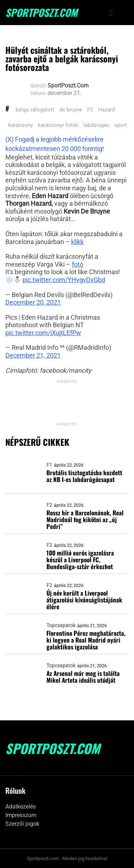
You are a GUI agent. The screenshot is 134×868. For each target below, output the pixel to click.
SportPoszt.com (41, 13)
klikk (77, 242)
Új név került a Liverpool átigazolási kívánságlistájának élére (84, 600)
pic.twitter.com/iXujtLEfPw (43, 333)
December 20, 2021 (33, 302)
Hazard (106, 110)
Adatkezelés (21, 807)
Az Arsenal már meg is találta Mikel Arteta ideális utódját (83, 677)
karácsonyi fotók (58, 125)
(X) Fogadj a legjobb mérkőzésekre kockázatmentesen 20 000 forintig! (55, 144)
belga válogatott (35, 110)
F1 (49, 465)
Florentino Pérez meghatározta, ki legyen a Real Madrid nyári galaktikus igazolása (86, 640)
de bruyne (71, 110)
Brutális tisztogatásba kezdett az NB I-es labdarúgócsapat (84, 476)
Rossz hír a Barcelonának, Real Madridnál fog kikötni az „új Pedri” (85, 519)
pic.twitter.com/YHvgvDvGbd (64, 280)
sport (121, 125)
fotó (78, 264)
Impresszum (21, 815)
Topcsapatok (61, 625)
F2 (90, 110)
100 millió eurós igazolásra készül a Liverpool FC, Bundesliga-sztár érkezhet (80, 560)
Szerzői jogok (22, 824)
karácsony (21, 125)
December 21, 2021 (33, 355)
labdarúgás (96, 125)
